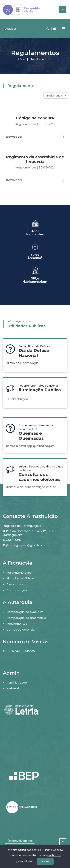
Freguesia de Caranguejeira (22, 526)
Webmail (13, 688)
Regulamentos (17, 624)
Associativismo (17, 584)
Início (22, 59)
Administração (17, 683)
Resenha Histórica (19, 573)
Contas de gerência (21, 630)
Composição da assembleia (26, 618)
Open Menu (63, 29)
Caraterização (17, 590)
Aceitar (45, 861)
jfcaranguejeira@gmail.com (25, 545)
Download (35, 137)
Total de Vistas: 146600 (19, 651)
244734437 (14, 540)
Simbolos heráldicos (20, 578)
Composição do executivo (25, 612)
